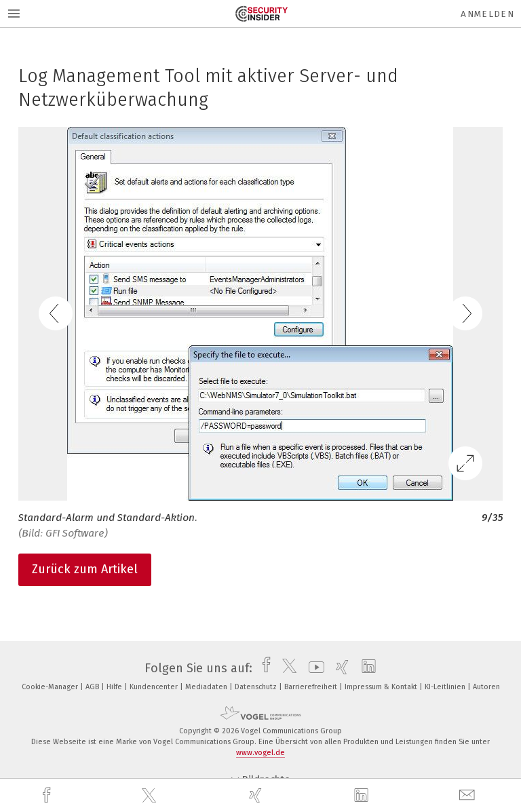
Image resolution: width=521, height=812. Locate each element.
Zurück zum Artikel (85, 569)
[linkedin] (363, 796)
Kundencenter (155, 687)
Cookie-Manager (51, 687)
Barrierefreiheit (312, 687)
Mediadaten (207, 687)
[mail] (469, 795)
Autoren (486, 687)
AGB (93, 687)
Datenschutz (257, 687)
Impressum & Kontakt (382, 687)
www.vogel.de (260, 753)
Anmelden (487, 14)
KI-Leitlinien (446, 687)
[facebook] (48, 795)
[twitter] (151, 796)
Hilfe (115, 687)
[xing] (257, 795)
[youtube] (313, 668)
